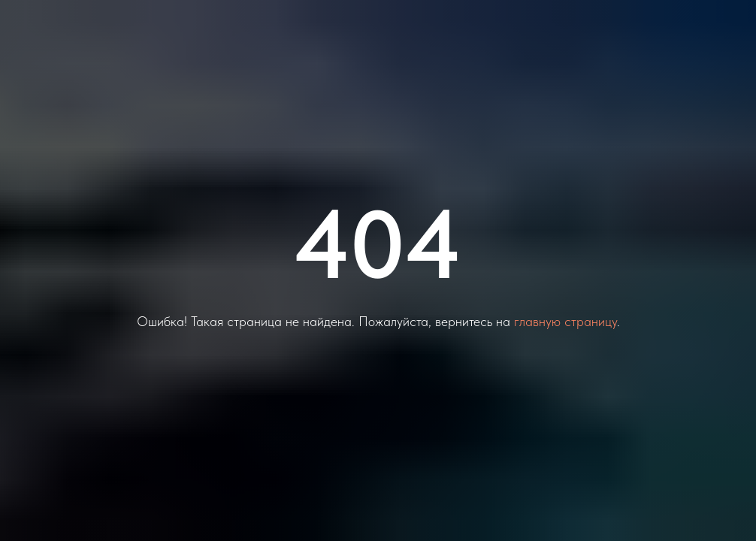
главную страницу (565, 321)
